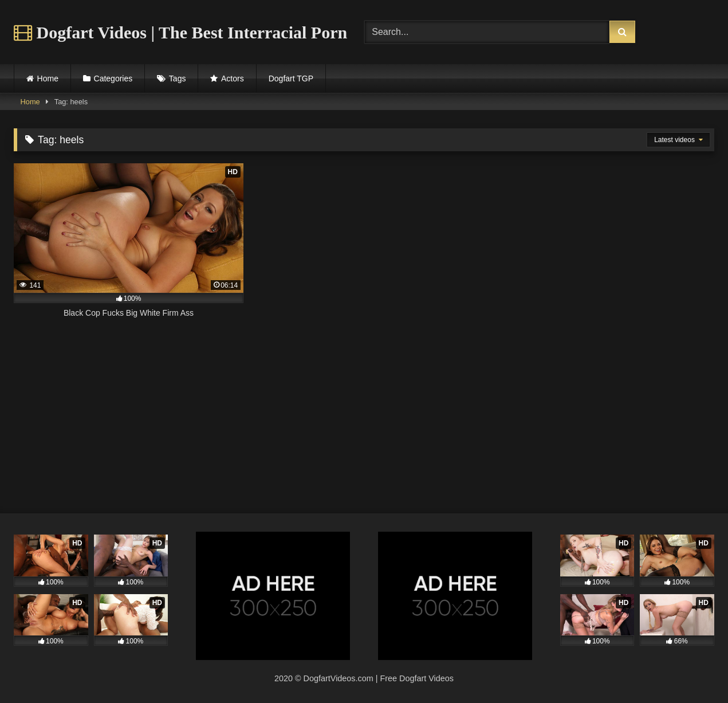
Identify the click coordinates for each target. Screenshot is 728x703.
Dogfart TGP (291, 78)
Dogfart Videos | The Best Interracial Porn (180, 32)
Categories (113, 78)
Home (48, 78)
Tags (178, 78)
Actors (233, 78)
